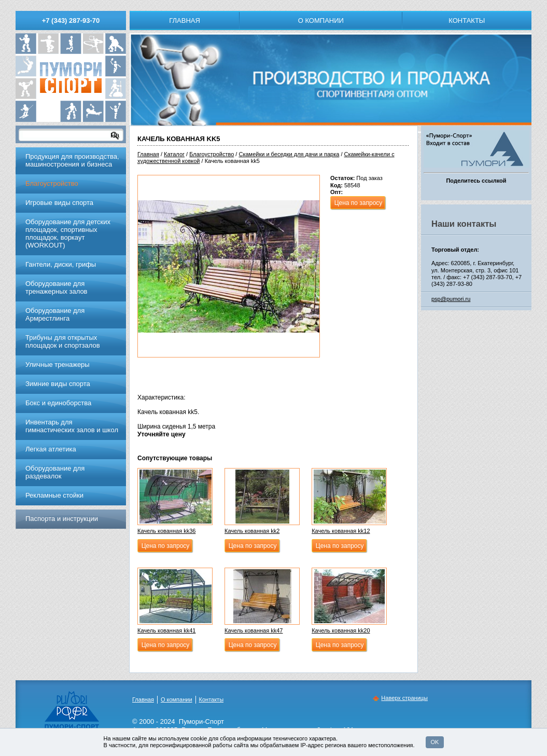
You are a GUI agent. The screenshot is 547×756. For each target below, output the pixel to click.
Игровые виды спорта (59, 203)
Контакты (467, 20)
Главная (185, 20)
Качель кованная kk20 (341, 630)
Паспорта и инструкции (62, 519)
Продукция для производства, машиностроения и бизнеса (72, 160)
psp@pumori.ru (451, 299)
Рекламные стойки (54, 495)
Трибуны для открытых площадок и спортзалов (63, 341)
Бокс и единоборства (58, 403)
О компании (321, 20)
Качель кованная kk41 (166, 630)
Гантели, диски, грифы (61, 264)
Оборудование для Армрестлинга (55, 314)
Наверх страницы (404, 698)
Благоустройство (212, 154)
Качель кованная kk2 (252, 531)
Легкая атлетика (51, 449)
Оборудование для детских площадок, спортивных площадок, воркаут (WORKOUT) (68, 233)
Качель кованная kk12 (341, 531)
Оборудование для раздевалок (55, 472)
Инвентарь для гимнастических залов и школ (72, 426)
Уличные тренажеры (58, 365)
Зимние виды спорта (58, 384)
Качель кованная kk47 (254, 630)
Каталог (174, 154)
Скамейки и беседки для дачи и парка (289, 154)
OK (435, 742)
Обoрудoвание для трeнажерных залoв (57, 287)
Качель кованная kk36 (166, 531)
